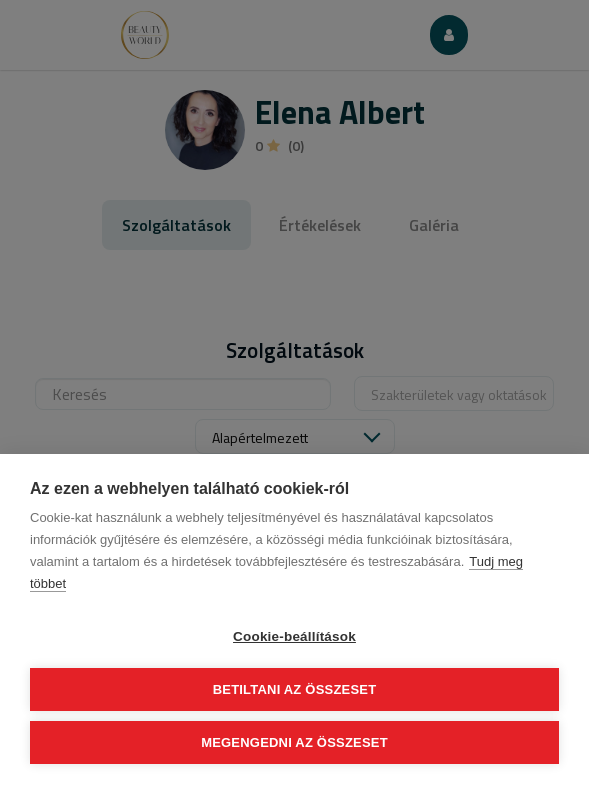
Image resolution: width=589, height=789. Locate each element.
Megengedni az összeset (294, 742)
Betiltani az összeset (295, 689)
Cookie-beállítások (294, 636)
